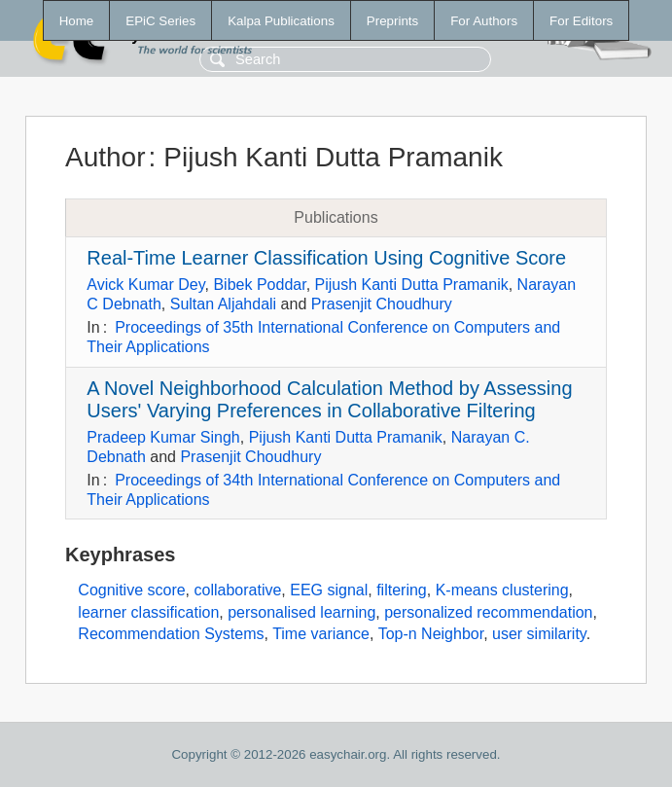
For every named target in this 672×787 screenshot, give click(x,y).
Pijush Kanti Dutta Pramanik (412, 285)
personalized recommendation (488, 612)
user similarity (539, 634)
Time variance (321, 634)
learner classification (148, 612)
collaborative (238, 590)
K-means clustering (502, 590)
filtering (402, 590)
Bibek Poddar (259, 285)
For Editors (581, 21)
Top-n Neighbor (431, 634)
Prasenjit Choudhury (382, 304)
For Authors (484, 21)
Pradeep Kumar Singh (163, 437)
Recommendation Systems (171, 634)
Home (77, 21)
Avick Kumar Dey (145, 285)
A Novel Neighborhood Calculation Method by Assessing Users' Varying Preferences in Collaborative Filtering (329, 399)
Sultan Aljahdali (223, 304)
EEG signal (329, 590)
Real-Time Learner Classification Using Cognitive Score (326, 258)
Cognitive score (131, 590)
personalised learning (301, 612)
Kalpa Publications (281, 21)
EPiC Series (160, 21)
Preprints (392, 21)
